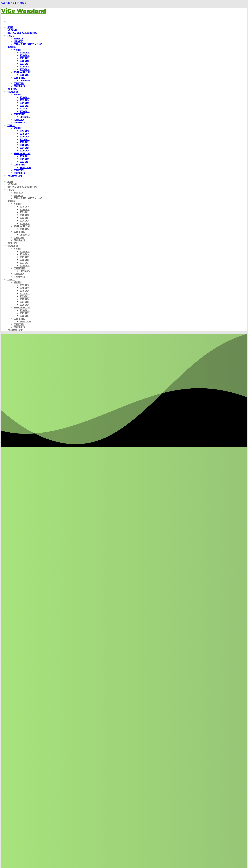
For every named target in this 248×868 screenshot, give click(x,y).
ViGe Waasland (24, 11)
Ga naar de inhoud (14, 3)
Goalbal (12, 47)
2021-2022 (25, 58)
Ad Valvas (12, 30)
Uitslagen (25, 81)
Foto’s (11, 36)
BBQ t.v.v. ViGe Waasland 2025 (22, 33)
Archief (18, 50)
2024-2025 (19, 41)
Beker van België (22, 72)
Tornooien (19, 83)
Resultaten (26, 167)
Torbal (11, 125)
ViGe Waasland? (15, 176)
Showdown (13, 92)
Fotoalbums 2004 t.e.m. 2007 (28, 44)
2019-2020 (25, 55)
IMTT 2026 (12, 89)
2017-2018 (25, 131)
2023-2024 (19, 39)
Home (10, 27)
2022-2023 (25, 61)
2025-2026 (25, 69)
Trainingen (19, 86)
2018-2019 (25, 53)
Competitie (19, 78)
